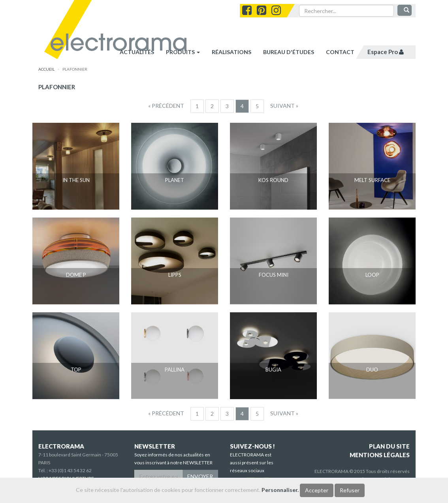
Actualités (137, 52)
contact (340, 52)
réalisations (232, 52)
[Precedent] (166, 106)
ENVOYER (200, 476)
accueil (46, 69)
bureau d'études (289, 52)
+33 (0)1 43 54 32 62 (70, 470)
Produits (183, 52)
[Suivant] (284, 106)
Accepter (317, 490)
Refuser (350, 490)
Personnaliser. (280, 490)
